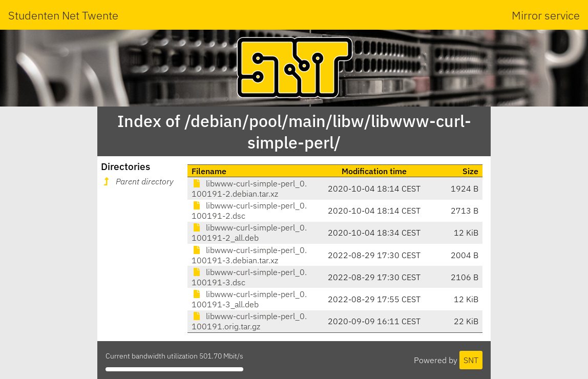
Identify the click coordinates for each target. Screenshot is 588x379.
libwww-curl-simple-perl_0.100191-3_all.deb (249, 299)
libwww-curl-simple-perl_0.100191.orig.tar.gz (249, 321)
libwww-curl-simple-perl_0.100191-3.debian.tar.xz (249, 255)
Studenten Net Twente (63, 15)
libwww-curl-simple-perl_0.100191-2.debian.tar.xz (249, 188)
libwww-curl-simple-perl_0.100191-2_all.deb (249, 233)
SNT (471, 360)
